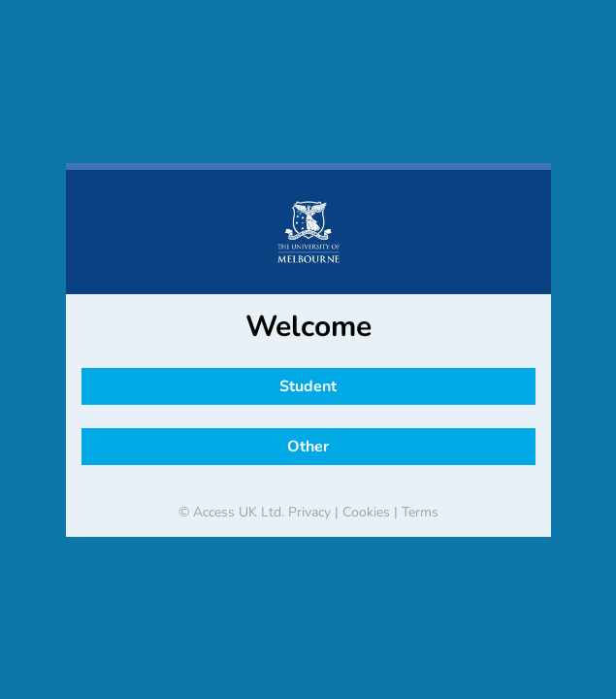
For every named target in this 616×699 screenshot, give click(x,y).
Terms (420, 512)
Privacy (309, 512)
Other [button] (308, 447)
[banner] (308, 232)
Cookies (366, 512)
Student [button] (308, 386)
